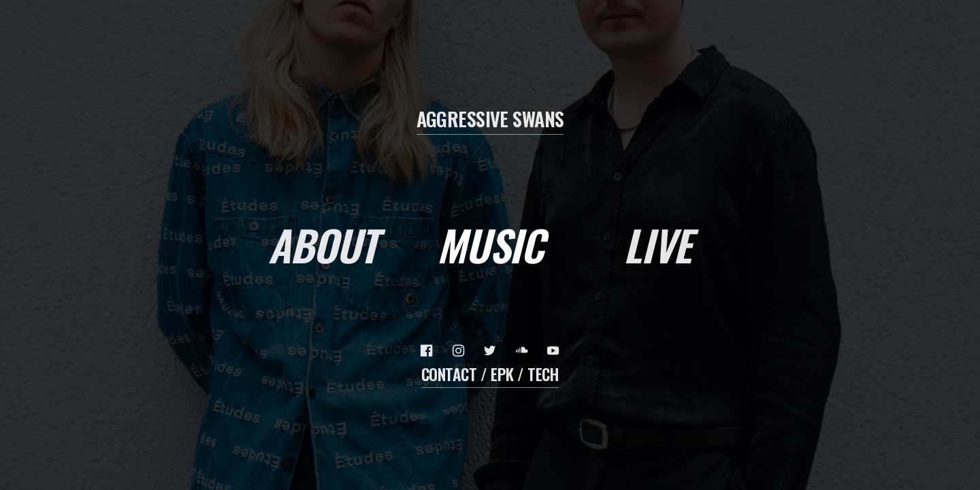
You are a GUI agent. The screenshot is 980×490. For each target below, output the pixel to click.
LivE (657, 245)
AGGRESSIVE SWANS (490, 118)
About (323, 245)
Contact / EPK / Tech (490, 374)
